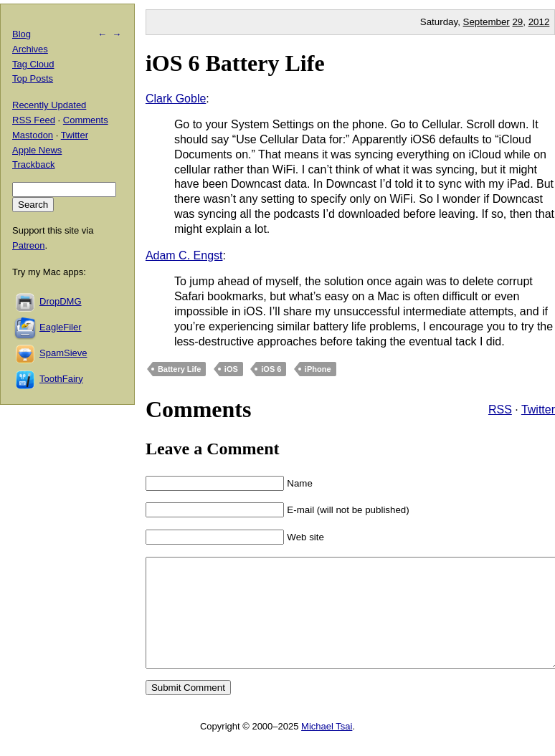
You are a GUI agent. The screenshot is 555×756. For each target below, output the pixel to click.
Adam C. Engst (184, 255)
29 (517, 22)
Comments (86, 120)
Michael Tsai (327, 748)
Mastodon (33, 135)
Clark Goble (176, 99)
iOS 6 (271, 369)
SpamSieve (63, 353)
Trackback (33, 164)
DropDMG (61, 301)
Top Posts (33, 78)
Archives (30, 49)
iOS (231, 369)
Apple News (37, 150)
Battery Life (180, 369)
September (487, 22)
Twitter (538, 410)
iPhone (318, 369)
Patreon (29, 245)
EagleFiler (61, 327)
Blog (22, 34)
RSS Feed (34, 120)
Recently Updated (49, 105)
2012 (539, 22)
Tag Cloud (33, 64)
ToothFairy (61, 379)
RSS (500, 410)
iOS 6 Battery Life (235, 63)
